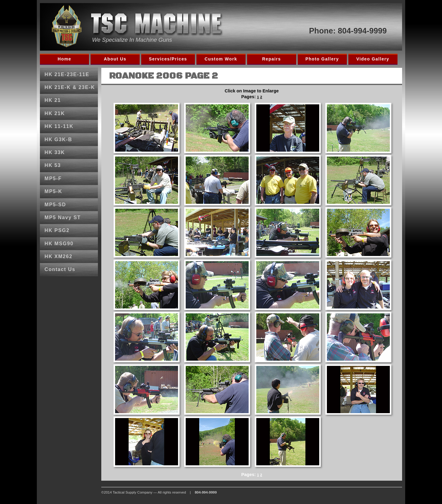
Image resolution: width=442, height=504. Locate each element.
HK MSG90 (59, 244)
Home (65, 59)
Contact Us (60, 269)
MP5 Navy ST (63, 217)
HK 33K (55, 152)
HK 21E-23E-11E (67, 74)
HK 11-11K (59, 126)
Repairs (271, 59)
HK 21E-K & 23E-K (70, 87)
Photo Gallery (322, 59)
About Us (115, 59)
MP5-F (53, 178)
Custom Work (221, 59)
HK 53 (53, 165)
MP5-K (53, 191)
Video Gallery (373, 59)
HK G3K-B (58, 140)
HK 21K (55, 113)
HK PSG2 (57, 230)
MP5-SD (55, 205)
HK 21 (53, 100)
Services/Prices (168, 59)
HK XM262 (58, 256)
